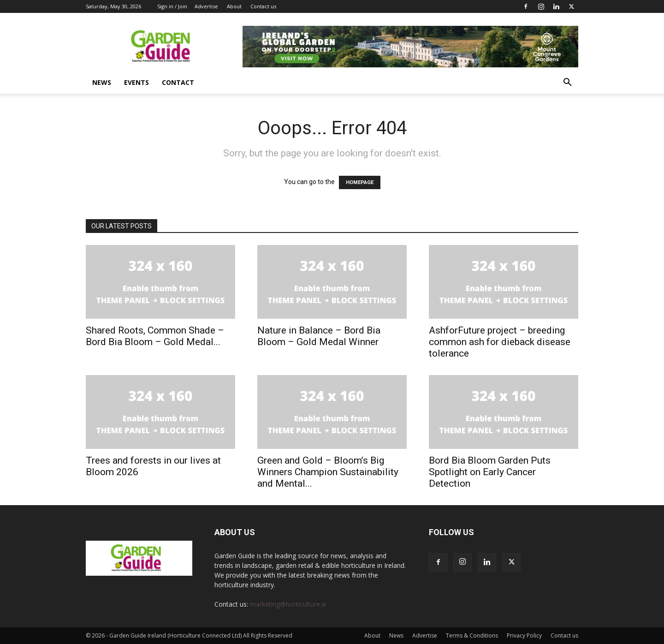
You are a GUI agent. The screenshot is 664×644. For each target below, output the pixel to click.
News (102, 82)
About (234, 6)
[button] (567, 83)
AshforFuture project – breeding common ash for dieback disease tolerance (500, 342)
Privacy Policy (524, 635)
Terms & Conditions (472, 635)
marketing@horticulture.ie (288, 604)
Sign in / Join (172, 6)
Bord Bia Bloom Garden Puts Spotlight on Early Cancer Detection (490, 472)
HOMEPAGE (360, 182)
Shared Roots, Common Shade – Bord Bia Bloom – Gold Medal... (155, 336)
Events (136, 82)
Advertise (206, 6)
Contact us (263, 6)
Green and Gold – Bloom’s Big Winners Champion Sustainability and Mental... (328, 472)
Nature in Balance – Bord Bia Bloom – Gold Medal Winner (319, 336)
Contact (178, 82)
